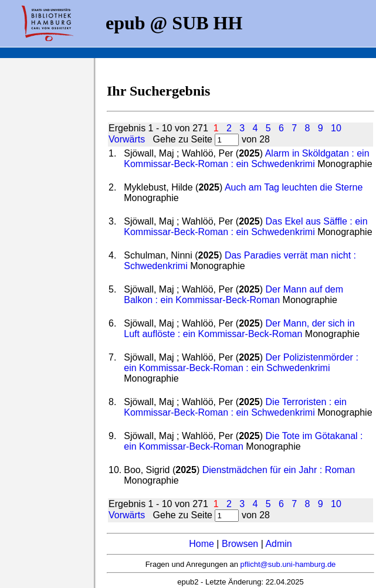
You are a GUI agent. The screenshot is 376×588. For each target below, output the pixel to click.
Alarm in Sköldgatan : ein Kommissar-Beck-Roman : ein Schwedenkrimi (246, 159)
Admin (278, 544)
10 (336, 128)
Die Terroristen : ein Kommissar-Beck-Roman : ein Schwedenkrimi (235, 407)
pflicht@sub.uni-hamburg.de (288, 564)
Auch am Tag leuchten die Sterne (294, 187)
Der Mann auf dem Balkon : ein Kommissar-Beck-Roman (233, 295)
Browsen (240, 544)
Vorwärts (127, 139)
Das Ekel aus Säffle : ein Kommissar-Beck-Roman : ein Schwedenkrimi (245, 227)
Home (201, 544)
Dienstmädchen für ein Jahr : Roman (279, 470)
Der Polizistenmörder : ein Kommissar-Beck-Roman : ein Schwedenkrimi (241, 363)
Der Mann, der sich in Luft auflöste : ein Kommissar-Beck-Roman (239, 329)
